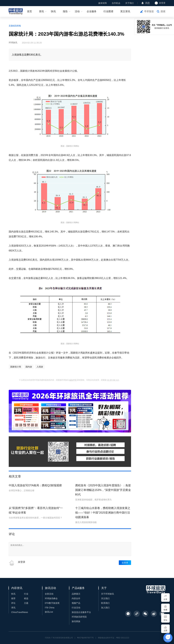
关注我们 (105, 598)
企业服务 (92, 11)
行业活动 (76, 608)
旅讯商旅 (76, 621)
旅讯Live (49, 612)
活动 (77, 11)
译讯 (13, 608)
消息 (147, 3)
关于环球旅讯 (107, 594)
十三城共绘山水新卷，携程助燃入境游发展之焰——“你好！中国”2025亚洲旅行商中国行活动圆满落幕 (103, 513)
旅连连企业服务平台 (81, 612)
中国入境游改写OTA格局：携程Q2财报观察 (35, 485)
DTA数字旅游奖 (52, 603)
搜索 (163, 11)
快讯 (53, 11)
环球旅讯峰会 (51, 598)
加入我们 (105, 608)
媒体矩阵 (103, 3)
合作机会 (116, 3)
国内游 (29, 367)
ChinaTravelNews (20, 612)
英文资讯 (125, 11)
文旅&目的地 (15, 26)
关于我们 (130, 3)
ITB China (50, 608)
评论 (13, 603)
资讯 (41, 11)
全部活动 (49, 594)
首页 (30, 11)
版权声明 (73, 380)
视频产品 (76, 603)
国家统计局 (16, 367)
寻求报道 (149, 11)
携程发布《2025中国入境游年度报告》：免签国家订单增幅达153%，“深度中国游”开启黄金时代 (103, 490)
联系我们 (105, 603)
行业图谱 (108, 11)
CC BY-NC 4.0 (113, 380)
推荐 (13, 598)
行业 (26, 594)
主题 (26, 603)
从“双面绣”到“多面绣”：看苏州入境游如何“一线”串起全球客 (36, 510)
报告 (65, 11)
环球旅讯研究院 (79, 617)
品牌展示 (76, 594)
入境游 (40, 367)
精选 (26, 598)
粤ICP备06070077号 (85, 638)
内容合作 (76, 598)
